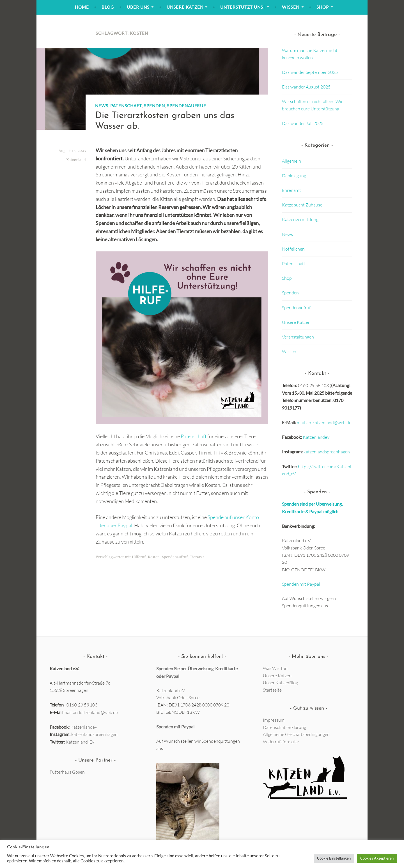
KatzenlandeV (316, 437)
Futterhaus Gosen (67, 772)
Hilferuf (139, 557)
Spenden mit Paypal (301, 584)
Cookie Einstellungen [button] (334, 858)
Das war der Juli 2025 (303, 123)
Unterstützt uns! (243, 7)
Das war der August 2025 (306, 87)
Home (82, 7)
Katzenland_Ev (80, 742)
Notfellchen (293, 249)
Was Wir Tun (275, 668)
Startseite (272, 690)
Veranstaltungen (298, 337)
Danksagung (294, 176)
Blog (108, 7)
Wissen (291, 7)
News (102, 105)
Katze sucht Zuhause (302, 205)
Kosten (154, 557)
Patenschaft (126, 105)
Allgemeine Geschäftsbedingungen (296, 734)
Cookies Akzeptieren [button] (377, 858)
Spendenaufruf (186, 105)
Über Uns (138, 7)
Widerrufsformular (281, 742)
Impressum (274, 720)
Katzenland (76, 160)
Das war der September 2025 (310, 72)
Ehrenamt (291, 190)
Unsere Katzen (185, 7)
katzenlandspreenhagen (327, 452)
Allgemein (291, 161)
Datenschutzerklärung (284, 727)
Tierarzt (197, 557)
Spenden (154, 105)
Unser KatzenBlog (280, 683)
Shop (323, 7)
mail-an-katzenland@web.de (324, 422)
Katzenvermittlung (300, 219)
